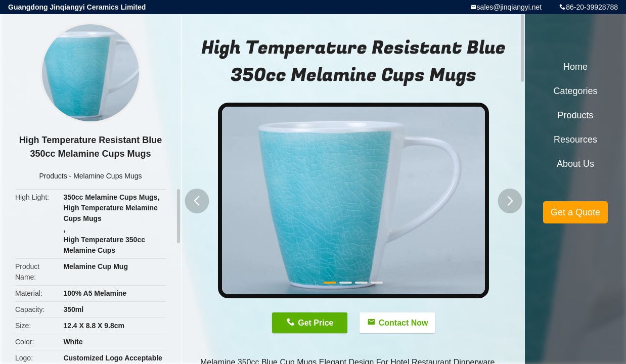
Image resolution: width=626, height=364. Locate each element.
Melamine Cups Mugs (107, 176)
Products (53, 176)
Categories (575, 91)
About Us (575, 164)
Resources (575, 140)
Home (575, 67)
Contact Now (404, 323)
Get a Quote (575, 212)
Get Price (316, 323)
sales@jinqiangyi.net (509, 7)
